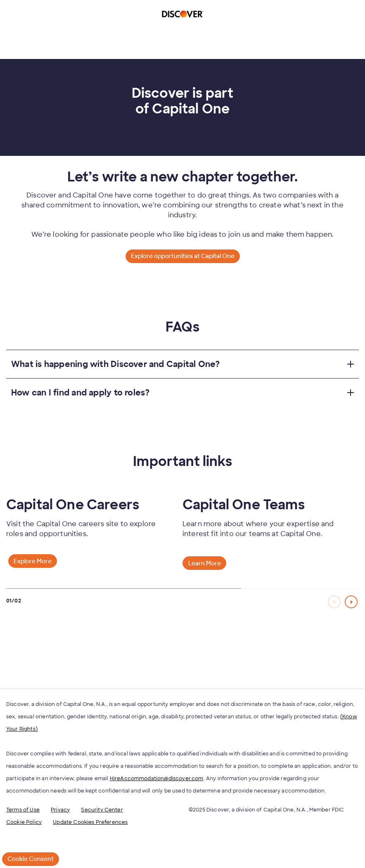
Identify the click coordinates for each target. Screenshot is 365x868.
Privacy (60, 810)
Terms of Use (23, 810)
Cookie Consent (31, 859)
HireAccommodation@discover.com (157, 779)
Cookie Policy (24, 822)
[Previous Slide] (335, 602)
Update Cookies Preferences (90, 822)
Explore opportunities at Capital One (183, 256)
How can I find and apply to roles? (80, 393)
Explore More (33, 561)
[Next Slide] (352, 602)
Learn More (205, 563)
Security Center (102, 810)
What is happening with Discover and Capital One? (116, 364)
